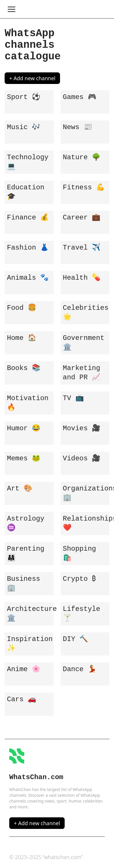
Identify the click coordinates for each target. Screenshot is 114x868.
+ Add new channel (32, 78)
